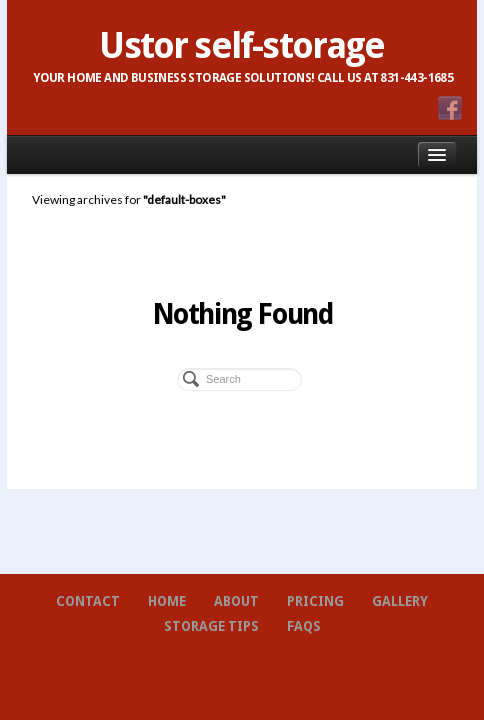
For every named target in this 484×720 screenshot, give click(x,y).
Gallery (400, 601)
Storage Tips (211, 626)
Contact (88, 601)
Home (167, 601)
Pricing (315, 601)
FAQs (304, 626)
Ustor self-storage (241, 46)
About (236, 601)
